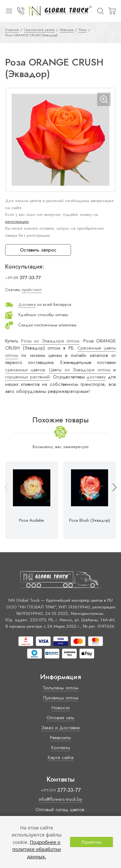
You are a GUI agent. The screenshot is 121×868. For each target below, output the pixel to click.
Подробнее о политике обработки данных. (37, 849)
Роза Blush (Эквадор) (90, 520)
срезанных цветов (25, 370)
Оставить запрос (38, 250)
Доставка (27, 304)
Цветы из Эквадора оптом (80, 370)
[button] (112, 500)
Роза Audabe (31, 520)
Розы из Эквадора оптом (50, 341)
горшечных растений (27, 377)
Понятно (91, 842)
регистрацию (17, 221)
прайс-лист (32, 290)
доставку (96, 377)
